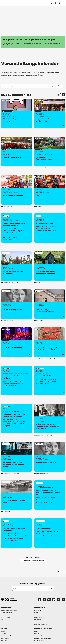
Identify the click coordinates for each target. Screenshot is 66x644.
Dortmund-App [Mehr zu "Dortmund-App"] (38, 610)
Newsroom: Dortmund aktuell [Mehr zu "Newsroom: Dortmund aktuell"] (9, 615)
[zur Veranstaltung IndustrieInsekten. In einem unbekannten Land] (16, 266)
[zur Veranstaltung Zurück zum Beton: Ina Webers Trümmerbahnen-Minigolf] (16, 419)
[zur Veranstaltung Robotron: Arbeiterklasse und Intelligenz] (16, 380)
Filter (59, 86)
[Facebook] (40, 600)
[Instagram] (44, 600)
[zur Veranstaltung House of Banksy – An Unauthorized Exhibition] (50, 304)
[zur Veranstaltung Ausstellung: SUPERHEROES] (16, 342)
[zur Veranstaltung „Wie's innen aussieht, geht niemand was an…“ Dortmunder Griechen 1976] (50, 419)
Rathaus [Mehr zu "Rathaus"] (3, 620)
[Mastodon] (49, 600)
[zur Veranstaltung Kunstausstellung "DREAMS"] (16, 304)
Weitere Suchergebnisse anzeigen (33, 560)
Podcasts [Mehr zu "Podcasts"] (37, 622)
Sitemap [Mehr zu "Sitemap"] (3, 631)
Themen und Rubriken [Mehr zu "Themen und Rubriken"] (7, 613)
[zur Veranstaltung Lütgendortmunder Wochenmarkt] (50, 113)
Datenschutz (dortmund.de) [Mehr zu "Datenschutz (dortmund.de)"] (42, 636)
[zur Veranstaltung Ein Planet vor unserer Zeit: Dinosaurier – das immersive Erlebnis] (16, 457)
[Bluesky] (54, 600)
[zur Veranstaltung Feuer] (50, 190)
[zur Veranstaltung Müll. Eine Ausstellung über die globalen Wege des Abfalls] (50, 342)
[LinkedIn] (63, 600)
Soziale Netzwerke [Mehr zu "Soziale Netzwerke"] (39, 617)
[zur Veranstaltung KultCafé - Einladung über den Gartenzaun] (16, 533)
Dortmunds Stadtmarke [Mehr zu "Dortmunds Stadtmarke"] (41, 624)
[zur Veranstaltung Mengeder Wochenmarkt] (16, 152)
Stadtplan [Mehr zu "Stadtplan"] (4, 634)
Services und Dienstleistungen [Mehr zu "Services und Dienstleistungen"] (9, 610)
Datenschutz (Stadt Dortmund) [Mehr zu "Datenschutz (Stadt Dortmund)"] (43, 638)
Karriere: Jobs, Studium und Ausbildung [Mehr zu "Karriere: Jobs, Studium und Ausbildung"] (44, 615)
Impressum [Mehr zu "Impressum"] (37, 634)
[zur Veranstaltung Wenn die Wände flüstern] (50, 380)
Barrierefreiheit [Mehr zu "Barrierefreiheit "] (5, 638)
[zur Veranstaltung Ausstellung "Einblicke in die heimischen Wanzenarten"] (50, 266)
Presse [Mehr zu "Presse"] (36, 613)
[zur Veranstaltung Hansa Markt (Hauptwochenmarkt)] (50, 152)
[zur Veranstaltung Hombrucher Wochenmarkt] (16, 190)
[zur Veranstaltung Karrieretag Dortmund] (50, 228)
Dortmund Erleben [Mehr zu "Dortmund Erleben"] (6, 617)
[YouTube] (59, 600)
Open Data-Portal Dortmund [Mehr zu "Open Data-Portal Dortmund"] (9, 636)
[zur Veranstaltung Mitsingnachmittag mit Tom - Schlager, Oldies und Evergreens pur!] (50, 495)
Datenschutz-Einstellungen (41, 641)
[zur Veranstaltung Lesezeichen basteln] (50, 533)
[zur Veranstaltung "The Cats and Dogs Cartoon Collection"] (16, 113)
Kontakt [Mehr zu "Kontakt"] (36, 631)
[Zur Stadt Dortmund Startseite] (9, 3)
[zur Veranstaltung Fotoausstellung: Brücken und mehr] (16, 495)
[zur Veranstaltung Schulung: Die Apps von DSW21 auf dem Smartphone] (16, 228)
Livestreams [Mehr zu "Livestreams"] (38, 620)
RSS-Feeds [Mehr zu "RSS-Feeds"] (4, 641)
